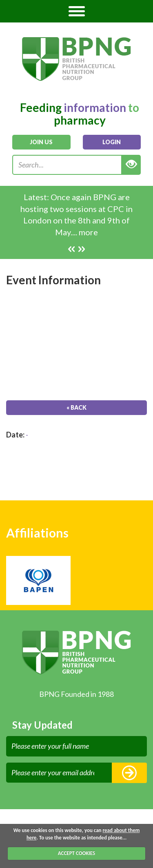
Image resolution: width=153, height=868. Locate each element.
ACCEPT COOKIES (76, 853)
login (112, 142)
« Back (76, 407)
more (88, 232)
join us (41, 142)
